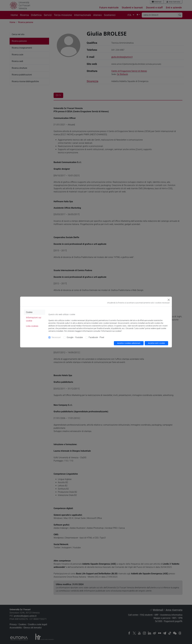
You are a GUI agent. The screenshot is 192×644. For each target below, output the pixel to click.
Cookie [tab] (29, 312)
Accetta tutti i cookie (156, 343)
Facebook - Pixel (96, 337)
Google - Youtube (75, 337)
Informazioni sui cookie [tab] (34, 319)
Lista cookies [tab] (32, 326)
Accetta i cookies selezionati (129, 343)
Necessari (56, 337)
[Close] (169, 300)
